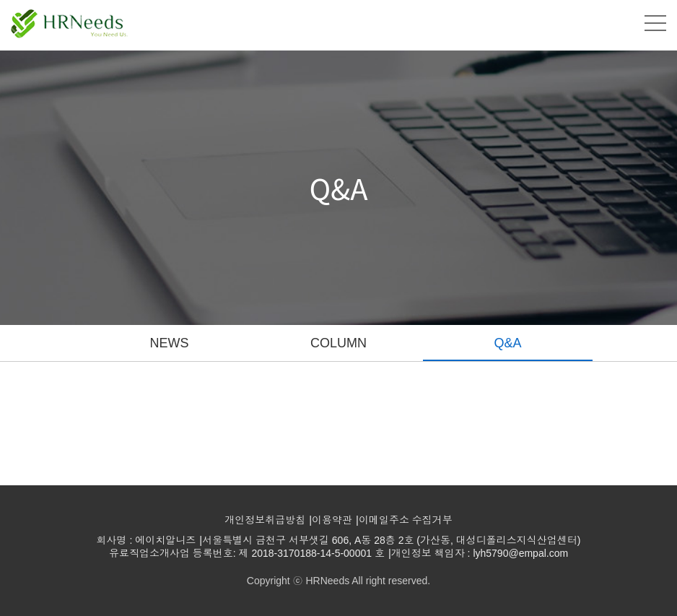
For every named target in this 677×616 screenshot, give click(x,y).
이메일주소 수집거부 (406, 520)
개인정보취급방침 (265, 520)
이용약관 (332, 520)
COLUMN (338, 343)
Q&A (507, 343)
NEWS (170, 343)
